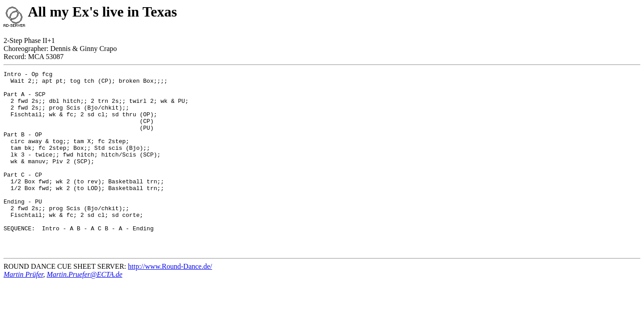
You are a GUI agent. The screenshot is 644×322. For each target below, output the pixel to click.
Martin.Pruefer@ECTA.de (84, 311)
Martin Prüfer (23, 311)
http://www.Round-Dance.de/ (170, 303)
